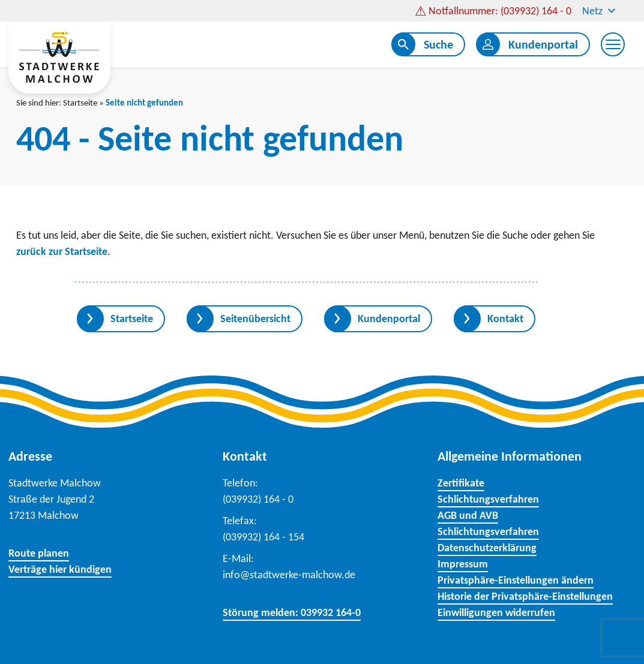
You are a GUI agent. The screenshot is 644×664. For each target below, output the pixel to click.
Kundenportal (543, 44)
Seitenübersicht (255, 319)
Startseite (80, 103)
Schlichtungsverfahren (488, 499)
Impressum (463, 564)
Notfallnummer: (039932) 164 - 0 (500, 11)
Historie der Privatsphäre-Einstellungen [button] (525, 596)
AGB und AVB (468, 515)
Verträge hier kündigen (60, 569)
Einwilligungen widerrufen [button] (496, 612)
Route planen (39, 553)
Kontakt (505, 319)
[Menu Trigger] (613, 44)
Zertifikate (461, 483)
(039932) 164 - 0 (258, 499)
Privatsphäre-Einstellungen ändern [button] (516, 580)
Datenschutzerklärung (487, 548)
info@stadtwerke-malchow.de (289, 575)
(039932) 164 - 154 (263, 537)
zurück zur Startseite (62, 251)
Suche (438, 44)
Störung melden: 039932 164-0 (292, 612)
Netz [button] (600, 11)
